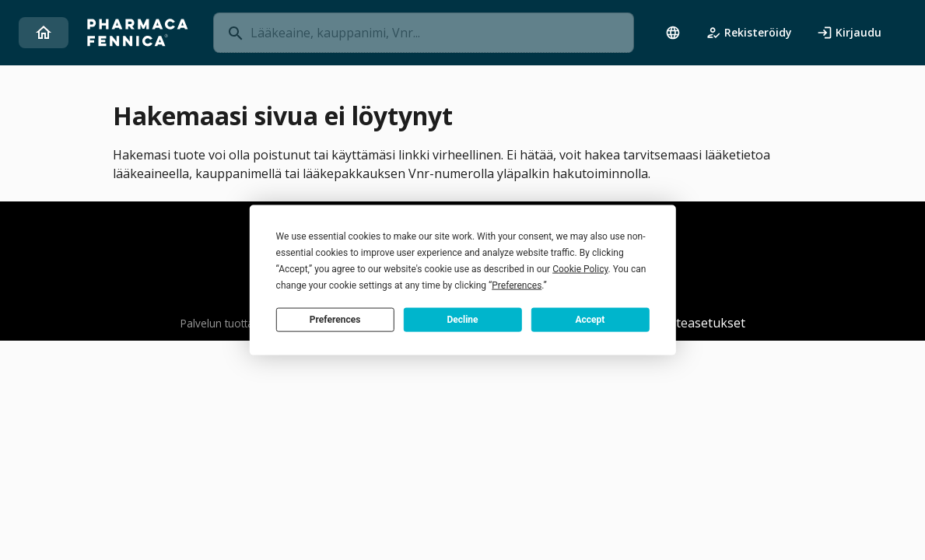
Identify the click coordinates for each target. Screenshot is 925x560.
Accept (590, 319)
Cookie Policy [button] (580, 269)
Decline (462, 319)
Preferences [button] (517, 285)
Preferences (335, 319)
